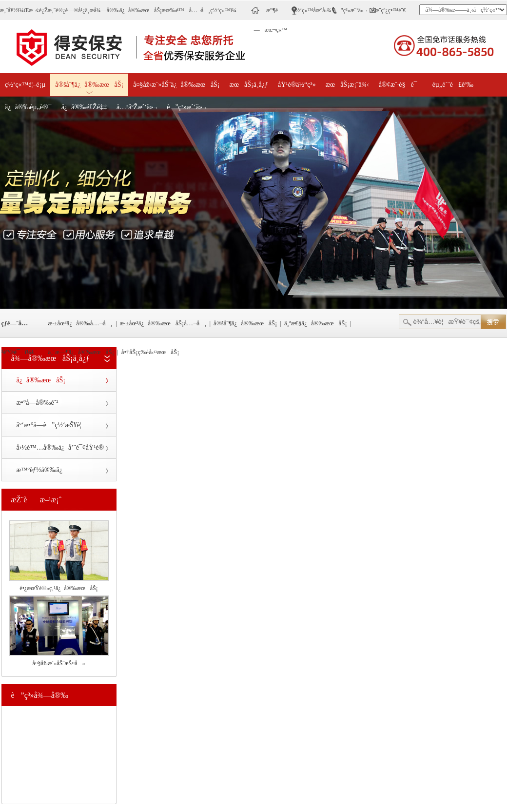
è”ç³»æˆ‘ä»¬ (350, 10)
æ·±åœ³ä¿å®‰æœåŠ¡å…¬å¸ (163, 323)
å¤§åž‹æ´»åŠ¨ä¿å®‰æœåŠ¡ (176, 85)
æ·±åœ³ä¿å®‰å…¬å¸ (81, 323)
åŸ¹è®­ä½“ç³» (297, 85)
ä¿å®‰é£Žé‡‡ (84, 107)
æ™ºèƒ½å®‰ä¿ (41, 470)
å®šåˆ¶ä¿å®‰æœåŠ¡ (89, 85)
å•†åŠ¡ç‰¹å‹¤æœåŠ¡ (150, 352)
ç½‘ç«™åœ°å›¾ (312, 10)
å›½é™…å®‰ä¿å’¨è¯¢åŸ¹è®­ (60, 447)
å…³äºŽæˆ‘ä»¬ (137, 107)
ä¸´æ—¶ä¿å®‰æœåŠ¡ (81, 352)
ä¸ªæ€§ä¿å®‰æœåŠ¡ (316, 323)
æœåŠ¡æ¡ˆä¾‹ (347, 85)
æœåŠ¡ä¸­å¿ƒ (249, 85)
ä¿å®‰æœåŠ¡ (41, 380)
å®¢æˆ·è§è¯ (401, 85)
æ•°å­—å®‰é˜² (38, 403)
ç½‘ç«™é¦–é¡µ (25, 85)
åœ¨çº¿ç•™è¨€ (389, 10)
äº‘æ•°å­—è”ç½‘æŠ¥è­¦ (49, 425)
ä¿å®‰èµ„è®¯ (28, 107)
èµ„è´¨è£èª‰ (453, 85)
